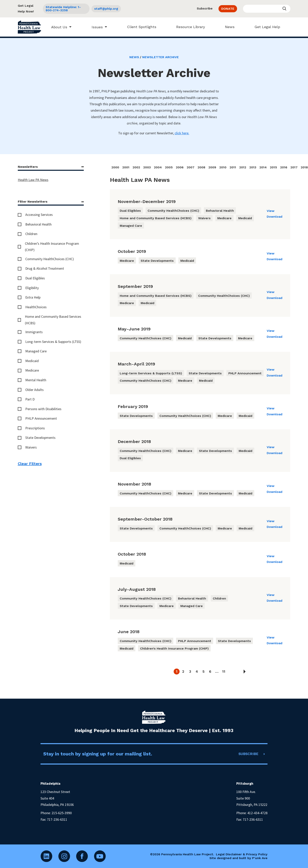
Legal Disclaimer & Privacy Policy (242, 854)
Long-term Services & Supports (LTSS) (53, 342)
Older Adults (34, 390)
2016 (284, 167)
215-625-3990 (62, 813)
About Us (57, 27)
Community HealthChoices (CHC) (50, 259)
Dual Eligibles (35, 278)
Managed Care (36, 351)
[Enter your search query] (267, 9)
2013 (253, 167)
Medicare (32, 370)
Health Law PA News (33, 180)
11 (224, 671)
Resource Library (189, 27)
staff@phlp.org (106, 9)
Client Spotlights (140, 27)
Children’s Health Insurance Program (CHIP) (52, 247)
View (271, 211)
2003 (147, 167)
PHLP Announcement (41, 418)
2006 (180, 167)
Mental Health (36, 380)
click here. (182, 133)
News (228, 27)
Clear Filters (30, 464)
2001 (126, 167)
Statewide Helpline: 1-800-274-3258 (63, 9)
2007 (191, 167)
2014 (263, 167)
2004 (158, 167)
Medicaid (32, 361)
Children (31, 234)
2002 (136, 167)
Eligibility (32, 288)
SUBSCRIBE (248, 754)
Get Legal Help (266, 27)
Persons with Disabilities (43, 409)
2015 (273, 167)
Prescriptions (35, 428)
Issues (95, 27)
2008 (201, 167)
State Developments (40, 438)
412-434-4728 (257, 813)
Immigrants (34, 332)
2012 (243, 167)
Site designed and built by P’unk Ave (238, 858)
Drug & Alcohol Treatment (45, 268)
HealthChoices (36, 307)
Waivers (31, 447)
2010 (223, 167)
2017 (294, 167)
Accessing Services (39, 215)
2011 (233, 167)
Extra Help (33, 297)
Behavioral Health (38, 224)
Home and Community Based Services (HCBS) (53, 320)
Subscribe (205, 8)
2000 (115, 167)
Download (275, 217)
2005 (169, 167)
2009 (212, 167)
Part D (30, 399)
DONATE (228, 9)
